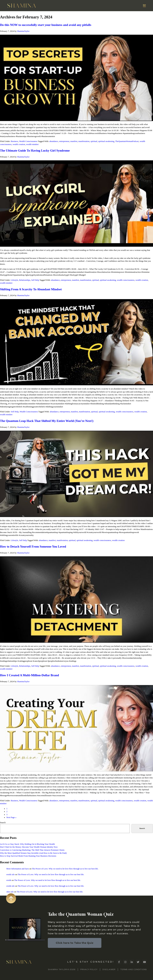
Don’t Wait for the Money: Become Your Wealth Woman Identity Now (29, 847)
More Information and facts (18, 869)
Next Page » (11, 817)
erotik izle (11, 874)
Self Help (35, 280)
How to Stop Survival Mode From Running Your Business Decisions (28, 856)
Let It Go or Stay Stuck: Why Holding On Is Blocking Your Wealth (27, 844)
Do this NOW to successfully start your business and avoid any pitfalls (46, 25)
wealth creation (19, 144)
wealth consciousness (126, 280)
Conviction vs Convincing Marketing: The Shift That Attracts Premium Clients (32, 850)
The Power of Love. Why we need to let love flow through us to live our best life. (65, 869)
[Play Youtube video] (76, 78)
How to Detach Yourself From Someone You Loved (33, 547)
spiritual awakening (106, 141)
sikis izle (10, 892)
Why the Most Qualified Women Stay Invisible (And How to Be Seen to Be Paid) (33, 853)
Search (3, 823)
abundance (54, 141)
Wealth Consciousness (28, 141)
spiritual (94, 141)
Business (15, 141)
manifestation (84, 141)
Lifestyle (14, 280)
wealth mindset (32, 144)
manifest (74, 141)
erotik (9, 880)
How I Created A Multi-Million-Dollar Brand (29, 675)
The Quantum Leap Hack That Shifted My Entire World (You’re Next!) (47, 421)
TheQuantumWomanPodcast (127, 141)
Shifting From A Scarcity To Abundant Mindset (31, 289)
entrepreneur (64, 141)
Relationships (25, 280)
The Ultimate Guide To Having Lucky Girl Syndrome (35, 151)
